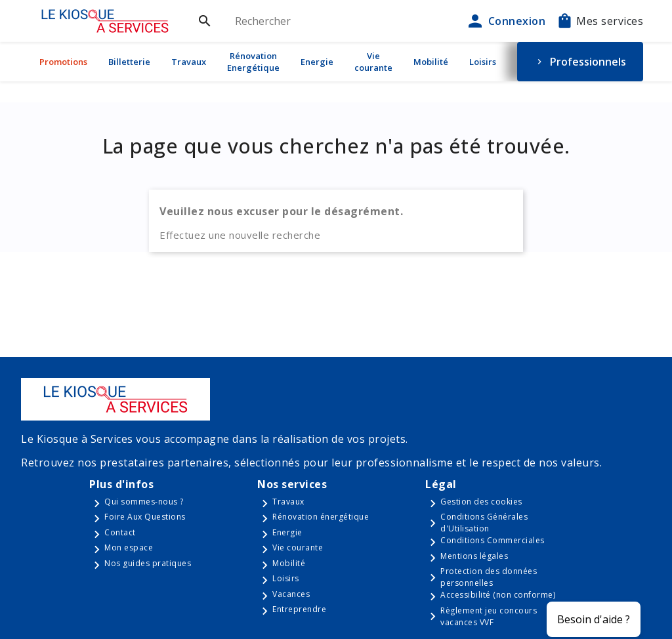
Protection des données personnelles (489, 577)
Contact (120, 532)
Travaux (189, 62)
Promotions (63, 62)
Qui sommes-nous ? (144, 502)
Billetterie (129, 62)
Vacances (291, 594)
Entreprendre (299, 609)
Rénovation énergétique (321, 517)
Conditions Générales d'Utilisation (484, 523)
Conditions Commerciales (493, 540)
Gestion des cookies (481, 502)
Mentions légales (474, 556)
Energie (317, 62)
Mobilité (431, 62)
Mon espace (129, 547)
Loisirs (483, 62)
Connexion (505, 21)
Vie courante (373, 62)
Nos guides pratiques (148, 563)
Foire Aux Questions (145, 517)
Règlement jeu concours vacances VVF (489, 616)
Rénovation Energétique (253, 62)
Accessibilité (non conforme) (498, 595)
